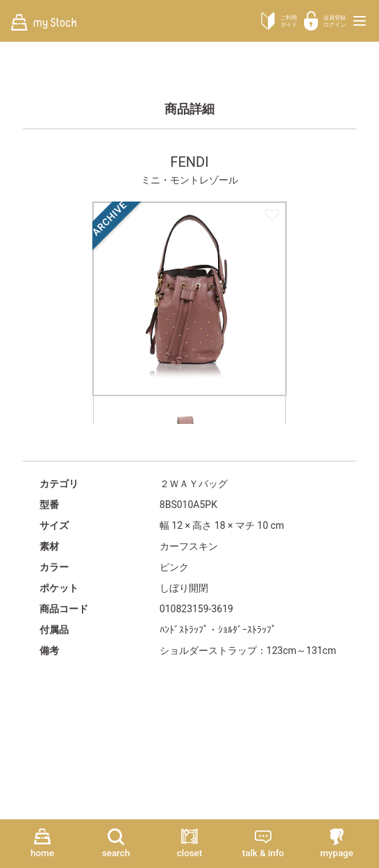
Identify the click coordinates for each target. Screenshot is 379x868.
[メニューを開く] (360, 21)
